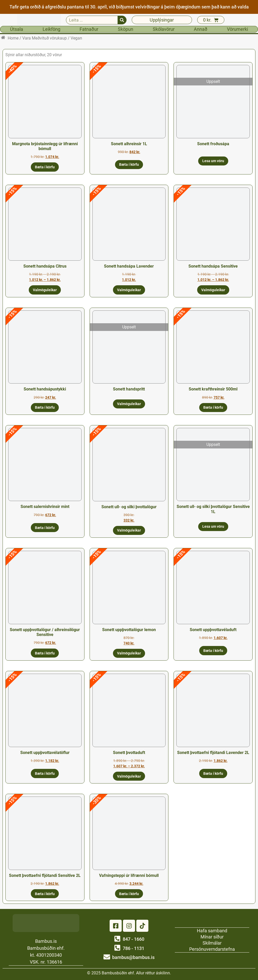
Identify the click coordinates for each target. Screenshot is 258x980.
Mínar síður (212, 937)
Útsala (17, 29)
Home (13, 38)
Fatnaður (89, 29)
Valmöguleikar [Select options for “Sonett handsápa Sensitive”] (213, 290)
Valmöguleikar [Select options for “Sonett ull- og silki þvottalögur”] (129, 530)
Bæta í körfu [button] (45, 167)
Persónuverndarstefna (212, 949)
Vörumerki (237, 29)
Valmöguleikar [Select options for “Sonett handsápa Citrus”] (45, 290)
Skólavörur (164, 29)
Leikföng (51, 29)
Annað (201, 29)
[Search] (122, 20)
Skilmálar (212, 943)
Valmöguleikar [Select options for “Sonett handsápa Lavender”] (129, 290)
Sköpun (126, 29)
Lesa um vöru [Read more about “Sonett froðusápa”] (213, 161)
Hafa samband (212, 930)
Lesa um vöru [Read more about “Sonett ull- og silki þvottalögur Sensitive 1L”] (213, 526)
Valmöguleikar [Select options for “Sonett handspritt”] (129, 404)
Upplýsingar (162, 20)
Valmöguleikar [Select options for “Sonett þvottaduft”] (129, 776)
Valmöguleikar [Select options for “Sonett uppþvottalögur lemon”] (129, 653)
